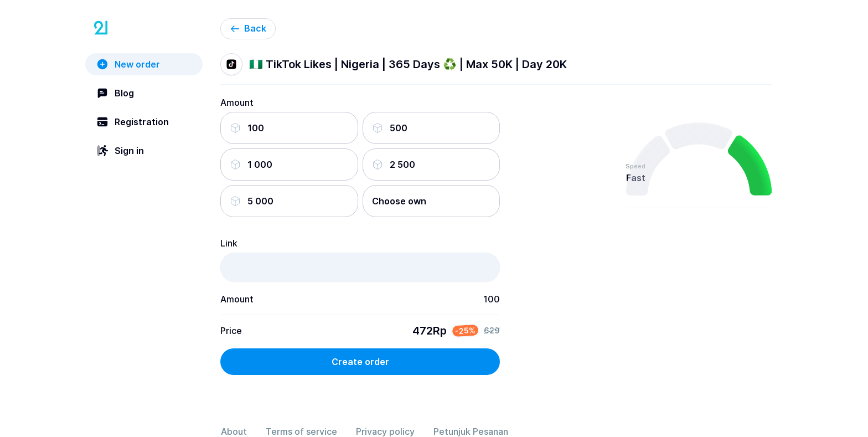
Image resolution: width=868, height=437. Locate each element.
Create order (360, 362)
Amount (237, 102)
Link (229, 243)
